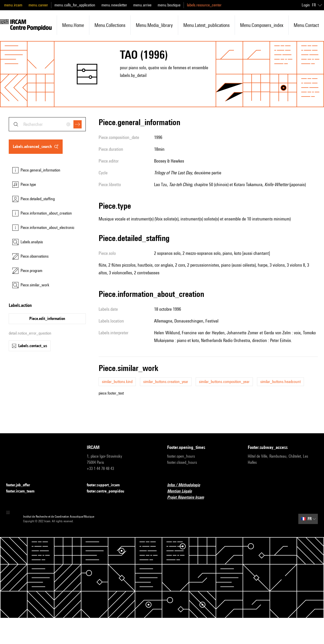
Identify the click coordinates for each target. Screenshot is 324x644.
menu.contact (306, 25)
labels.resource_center (204, 5)
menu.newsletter (114, 5)
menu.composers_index (262, 25)
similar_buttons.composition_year (224, 382)
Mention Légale (183, 491)
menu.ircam (13, 5)
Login (306, 5)
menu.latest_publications (206, 25)
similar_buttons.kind (117, 382)
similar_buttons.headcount (280, 382)
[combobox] (47, 124)
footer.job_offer (21, 485)
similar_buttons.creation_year (166, 382)
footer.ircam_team (23, 491)
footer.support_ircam (106, 485)
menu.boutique (169, 5)
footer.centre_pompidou (109, 491)
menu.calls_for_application (75, 5)
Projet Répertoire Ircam (189, 497)
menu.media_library (154, 25)
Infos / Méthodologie (187, 485)
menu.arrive (142, 5)
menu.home (73, 25)
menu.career (38, 5)
